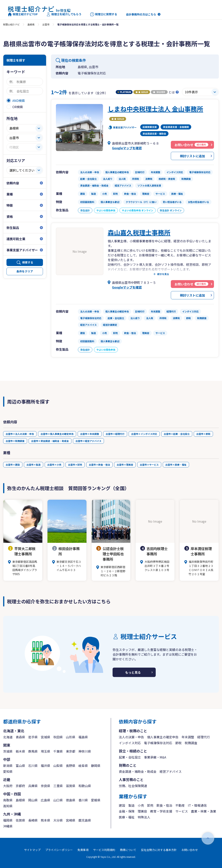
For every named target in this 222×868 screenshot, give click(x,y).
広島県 (45, 800)
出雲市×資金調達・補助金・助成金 (50, 441)
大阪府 (8, 786)
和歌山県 (85, 786)
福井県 (45, 766)
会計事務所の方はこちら (141, 14)
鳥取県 (8, 800)
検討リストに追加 (192, 156)
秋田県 (58, 737)
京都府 (20, 786)
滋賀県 (71, 786)
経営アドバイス (171, 771)
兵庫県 (33, 786)
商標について (128, 850)
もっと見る (133, 672)
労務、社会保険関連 (133, 786)
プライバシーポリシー (59, 850)
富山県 (20, 766)
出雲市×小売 (54, 465)
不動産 (180, 805)
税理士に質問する (104, 14)
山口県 (58, 800)
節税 (178, 743)
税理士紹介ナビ (11, 24)
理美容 (142, 811)
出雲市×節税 (203, 434)
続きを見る (163, 274)
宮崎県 (71, 820)
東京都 (71, 751)
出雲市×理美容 (125, 465)
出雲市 (46, 24)
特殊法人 (144, 817)
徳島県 (71, 800)
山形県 (71, 737)
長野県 (71, 766)
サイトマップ (32, 850)
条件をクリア (25, 271)
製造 (131, 805)
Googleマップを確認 (127, 148)
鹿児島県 (85, 820)
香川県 (83, 800)
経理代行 (204, 737)
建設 (122, 805)
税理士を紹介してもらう (64, 14)
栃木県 (20, 751)
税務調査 (191, 743)
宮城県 (45, 737)
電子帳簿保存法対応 (158, 743)
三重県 (58, 786)
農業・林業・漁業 (204, 811)
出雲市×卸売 (75, 465)
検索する (28, 262)
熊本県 (45, 820)
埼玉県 (45, 751)
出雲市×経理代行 (115, 434)
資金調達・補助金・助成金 (138, 771)
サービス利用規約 (104, 850)
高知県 (8, 806)
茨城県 (8, 751)
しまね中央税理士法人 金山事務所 (155, 109)
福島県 (83, 737)
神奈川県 (85, 751)
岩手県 (33, 737)
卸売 (150, 805)
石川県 (33, 766)
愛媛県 (96, 800)
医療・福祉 (127, 817)
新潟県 (8, 766)
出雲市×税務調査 (15, 441)
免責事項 (83, 850)
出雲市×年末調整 (90, 434)
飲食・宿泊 (164, 805)
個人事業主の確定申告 (163, 737)
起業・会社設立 (130, 757)
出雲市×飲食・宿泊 (99, 465)
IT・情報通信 (197, 805)
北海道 (8, 737)
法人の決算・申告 (131, 737)
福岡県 (8, 820)
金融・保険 (127, 811)
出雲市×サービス (149, 465)
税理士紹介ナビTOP (23, 14)
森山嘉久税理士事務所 (139, 232)
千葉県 (58, 751)
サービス (182, 811)
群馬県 (33, 751)
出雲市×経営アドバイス (88, 441)
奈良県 (45, 786)
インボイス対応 (130, 743)
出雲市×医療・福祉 (176, 465)
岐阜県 (83, 766)
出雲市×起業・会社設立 (177, 434)
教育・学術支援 (161, 811)
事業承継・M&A (155, 757)
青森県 (20, 737)
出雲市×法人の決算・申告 (20, 434)
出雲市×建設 (13, 465)
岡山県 (33, 800)
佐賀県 (20, 820)
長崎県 (33, 820)
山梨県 (58, 766)
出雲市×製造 (34, 465)
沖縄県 (8, 826)
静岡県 (96, 766)
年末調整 (188, 737)
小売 (141, 805)
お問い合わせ (190, 850)
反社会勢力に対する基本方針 (159, 850)
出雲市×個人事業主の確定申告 (57, 434)
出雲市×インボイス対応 (144, 434)
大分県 (58, 820)
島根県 (31, 24)
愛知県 (8, 771)
